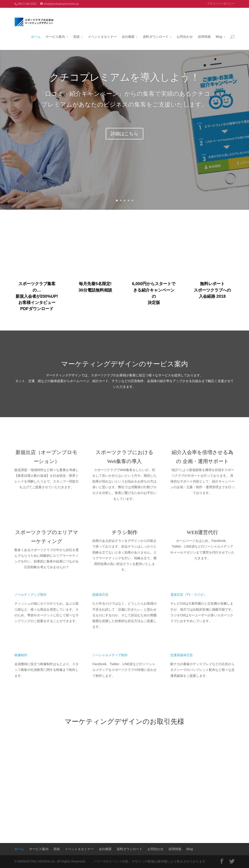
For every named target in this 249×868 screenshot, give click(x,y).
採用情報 (204, 31)
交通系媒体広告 (182, 655)
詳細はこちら (124, 134)
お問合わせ (185, 31)
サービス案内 (55, 31)
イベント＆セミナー (102, 31)
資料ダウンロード (156, 31)
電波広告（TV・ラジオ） (188, 595)
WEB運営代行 (203, 532)
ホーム (36, 31)
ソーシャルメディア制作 (110, 655)
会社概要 (128, 31)
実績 (76, 31)
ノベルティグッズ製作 (30, 595)
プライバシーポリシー (221, 4)
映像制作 (21, 655)
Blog (219, 31)
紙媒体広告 (100, 595)
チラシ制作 (125, 532)
